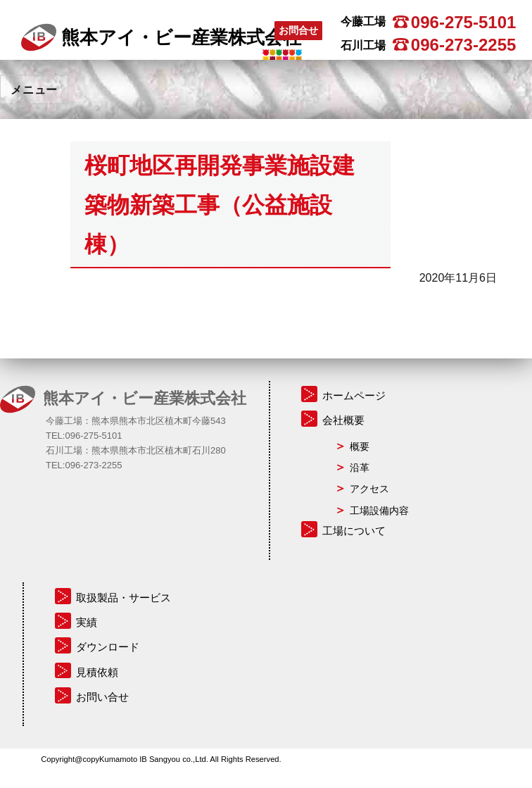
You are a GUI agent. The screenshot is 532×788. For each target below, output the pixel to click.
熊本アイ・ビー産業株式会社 (161, 37)
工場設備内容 (379, 511)
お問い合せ (102, 697)
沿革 (360, 468)
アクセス (369, 489)
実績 (87, 622)
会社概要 (343, 420)
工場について (354, 531)
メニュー (34, 90)
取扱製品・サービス (123, 598)
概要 (360, 446)
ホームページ (354, 395)
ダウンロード (108, 647)
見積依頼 (97, 672)
